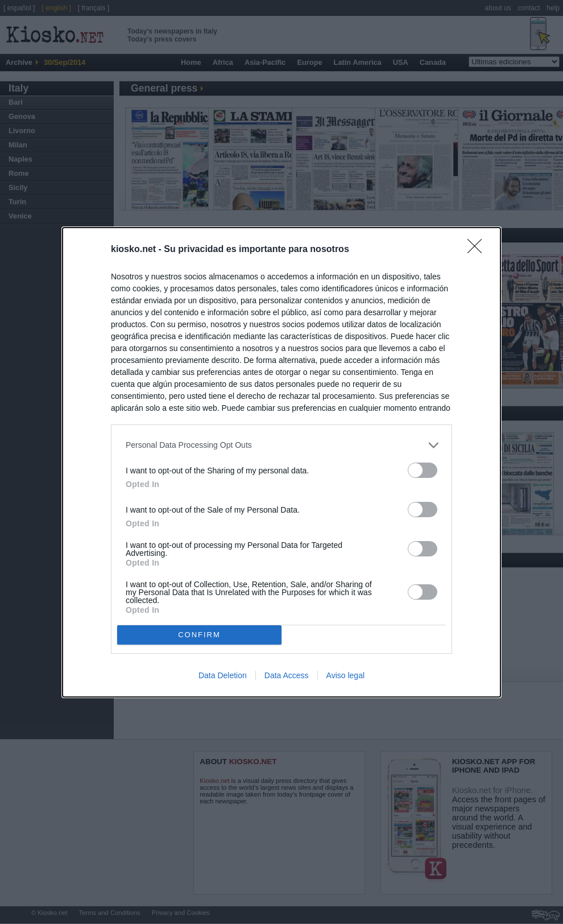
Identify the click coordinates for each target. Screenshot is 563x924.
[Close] (478, 250)
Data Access (287, 675)
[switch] (423, 470)
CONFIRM (199, 635)
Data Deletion (223, 675)
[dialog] (281, 462)
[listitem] (281, 445)
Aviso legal (345, 675)
